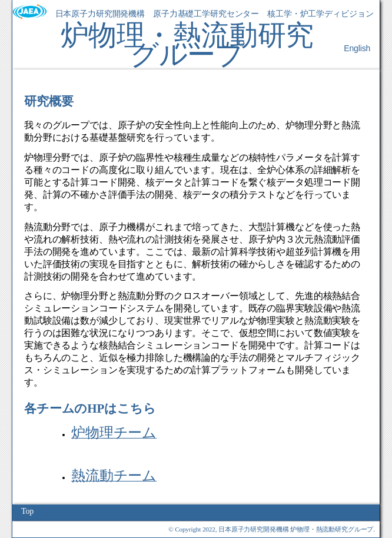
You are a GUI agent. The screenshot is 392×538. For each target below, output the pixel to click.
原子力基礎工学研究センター (206, 14)
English (357, 48)
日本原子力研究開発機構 (100, 14)
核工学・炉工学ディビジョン (320, 14)
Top (27, 511)
